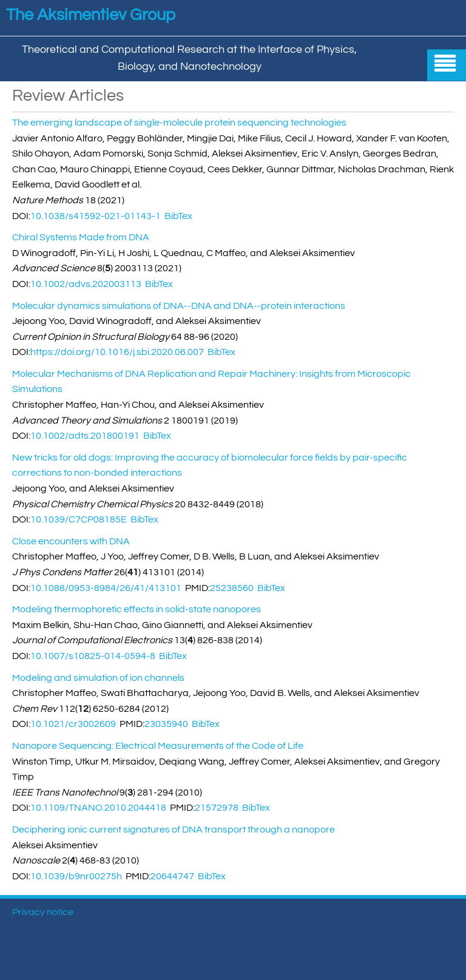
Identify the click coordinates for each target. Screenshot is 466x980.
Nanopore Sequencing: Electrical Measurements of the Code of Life (158, 746)
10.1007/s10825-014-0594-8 (93, 656)
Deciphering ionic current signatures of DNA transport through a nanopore (174, 830)
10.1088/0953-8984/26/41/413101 (106, 588)
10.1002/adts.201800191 (85, 436)
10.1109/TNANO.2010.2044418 (98, 808)
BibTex (178, 216)
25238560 (232, 588)
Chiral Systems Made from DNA (81, 237)
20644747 (172, 876)
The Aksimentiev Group (91, 15)
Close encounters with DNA (71, 541)
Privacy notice (43, 912)
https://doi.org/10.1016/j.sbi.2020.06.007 (117, 352)
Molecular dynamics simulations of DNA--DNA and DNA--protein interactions (179, 306)
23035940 (166, 724)
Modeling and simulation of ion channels (98, 678)
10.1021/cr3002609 (73, 724)
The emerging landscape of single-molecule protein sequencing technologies (179, 123)
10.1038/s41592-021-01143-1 (96, 216)
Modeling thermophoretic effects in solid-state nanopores (137, 609)
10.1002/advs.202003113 (86, 284)
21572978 (217, 808)
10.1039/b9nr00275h (76, 876)
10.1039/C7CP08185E (79, 519)
